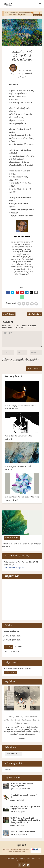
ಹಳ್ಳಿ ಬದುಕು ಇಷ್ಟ (13, 636)
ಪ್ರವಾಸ (23, 812)
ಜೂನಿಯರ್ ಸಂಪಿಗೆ (12, 538)
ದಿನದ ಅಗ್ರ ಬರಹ (25, 789)
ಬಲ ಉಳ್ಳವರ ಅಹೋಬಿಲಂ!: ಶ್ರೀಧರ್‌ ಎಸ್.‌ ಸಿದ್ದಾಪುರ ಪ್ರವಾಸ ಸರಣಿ (25, 808)
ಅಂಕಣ (22, 825)
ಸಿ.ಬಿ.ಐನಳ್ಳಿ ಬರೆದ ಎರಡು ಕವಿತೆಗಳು (23, 832)
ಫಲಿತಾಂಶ (19, 647)
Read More (22, 739)
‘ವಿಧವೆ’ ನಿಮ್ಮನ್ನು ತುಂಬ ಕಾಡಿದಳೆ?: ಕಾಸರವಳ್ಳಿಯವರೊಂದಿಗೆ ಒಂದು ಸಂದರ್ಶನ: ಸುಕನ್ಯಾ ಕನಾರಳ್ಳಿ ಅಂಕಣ (25, 821)
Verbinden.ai (22, 861)
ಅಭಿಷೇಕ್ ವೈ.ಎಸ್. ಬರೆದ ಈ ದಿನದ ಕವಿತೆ (18, 467)
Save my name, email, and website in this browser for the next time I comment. (21, 360)
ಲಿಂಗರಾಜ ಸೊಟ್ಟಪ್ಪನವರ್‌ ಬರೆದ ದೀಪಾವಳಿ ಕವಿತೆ (20, 406)
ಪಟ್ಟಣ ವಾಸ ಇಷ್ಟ (13, 640)
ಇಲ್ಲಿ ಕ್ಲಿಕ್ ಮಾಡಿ (10, 673)
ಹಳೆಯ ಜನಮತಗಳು (12, 652)
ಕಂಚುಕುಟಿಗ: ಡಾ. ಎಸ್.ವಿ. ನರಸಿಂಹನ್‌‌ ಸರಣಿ (24, 797)
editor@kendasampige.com (14, 568)
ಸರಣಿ (22, 800)
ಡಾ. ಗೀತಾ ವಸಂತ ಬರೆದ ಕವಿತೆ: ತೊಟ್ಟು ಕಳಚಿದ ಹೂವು (22, 497)
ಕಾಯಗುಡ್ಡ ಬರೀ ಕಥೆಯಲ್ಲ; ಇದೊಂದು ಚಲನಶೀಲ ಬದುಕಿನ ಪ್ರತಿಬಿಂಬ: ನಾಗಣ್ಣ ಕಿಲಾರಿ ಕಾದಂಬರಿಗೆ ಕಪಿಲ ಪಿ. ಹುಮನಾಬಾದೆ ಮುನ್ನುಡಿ (22, 720)
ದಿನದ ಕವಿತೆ (28, 74)
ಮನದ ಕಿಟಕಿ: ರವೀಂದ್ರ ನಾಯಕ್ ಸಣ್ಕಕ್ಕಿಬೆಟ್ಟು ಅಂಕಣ (22, 785)
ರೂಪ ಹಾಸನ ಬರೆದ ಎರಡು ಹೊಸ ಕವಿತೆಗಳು (19, 436)
